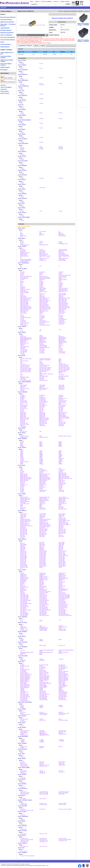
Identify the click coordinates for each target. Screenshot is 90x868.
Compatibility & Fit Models (25, 46)
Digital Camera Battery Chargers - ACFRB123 (83, 41)
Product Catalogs (65, 1)
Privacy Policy (5, 91)
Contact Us (56, 1)
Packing (43, 46)
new (47, 865)
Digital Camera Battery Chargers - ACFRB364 (83, 24)
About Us (37, 1)
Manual (36, 46)
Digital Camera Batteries (70, 11)
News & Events (5, 93)
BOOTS (81, 11)
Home (32, 1)
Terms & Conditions (46, 1)
